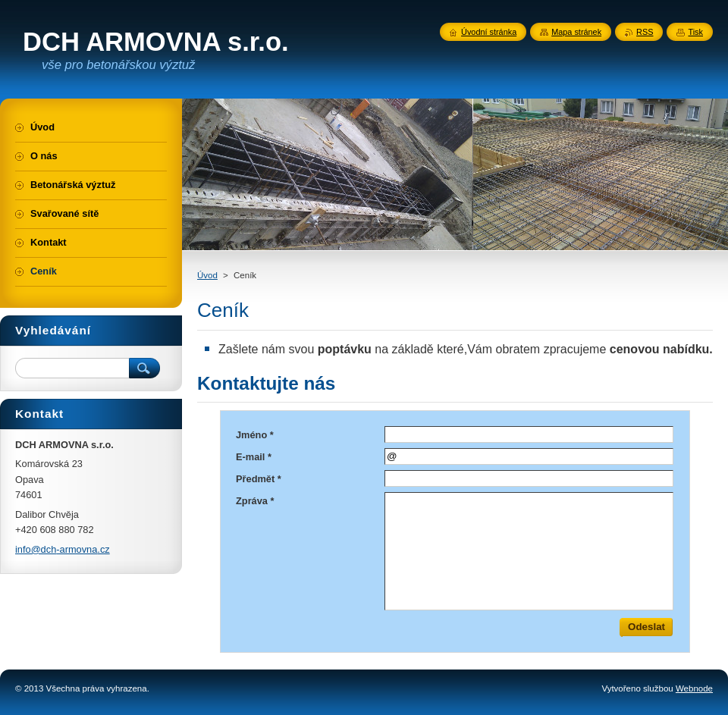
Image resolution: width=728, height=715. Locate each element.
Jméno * (255, 435)
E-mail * (254, 457)
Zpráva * (255, 501)
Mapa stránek (576, 32)
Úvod (207, 275)
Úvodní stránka (489, 32)
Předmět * (259, 479)
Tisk (695, 32)
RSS (645, 32)
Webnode (694, 688)
